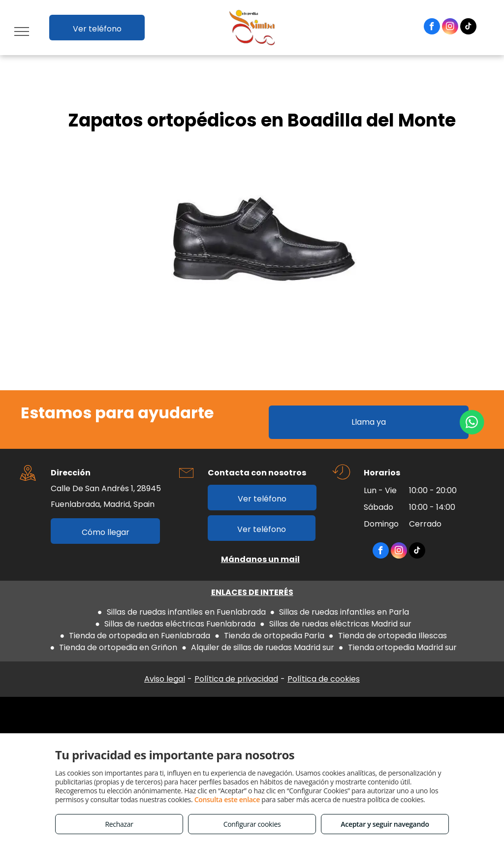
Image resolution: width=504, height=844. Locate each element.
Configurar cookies (252, 824)
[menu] (22, 31)
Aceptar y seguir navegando (385, 824)
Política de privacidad (236, 679)
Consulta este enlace (227, 799)
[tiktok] (468, 28)
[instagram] (450, 28)
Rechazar (119, 824)
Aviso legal (165, 679)
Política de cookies (324, 679)
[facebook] (432, 28)
